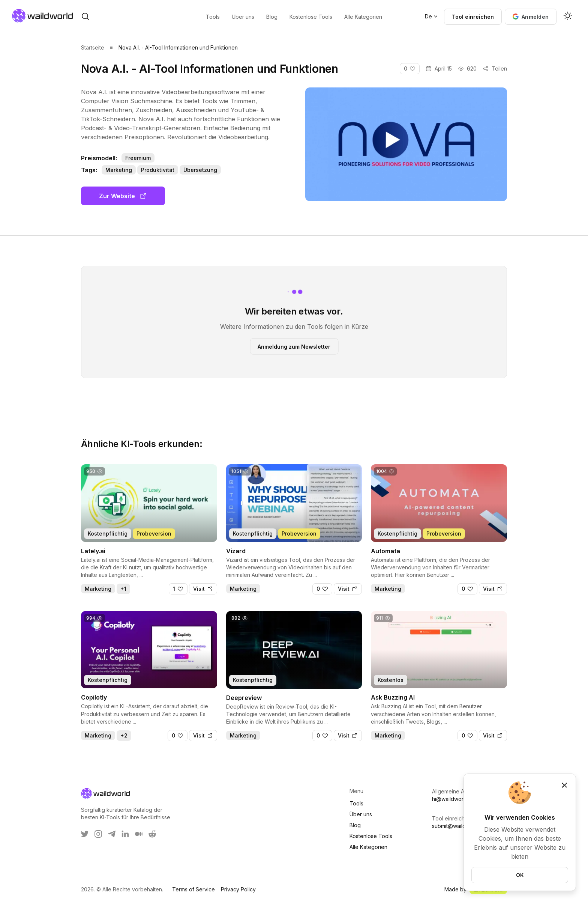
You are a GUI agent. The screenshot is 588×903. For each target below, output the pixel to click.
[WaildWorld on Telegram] (112, 834)
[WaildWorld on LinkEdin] (125, 834)
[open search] (85, 17)
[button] (531, 17)
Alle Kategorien (368, 847)
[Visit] (203, 589)
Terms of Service (193, 889)
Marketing (119, 170)
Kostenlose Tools (371, 836)
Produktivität (158, 170)
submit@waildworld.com (462, 826)
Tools (356, 803)
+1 (123, 589)
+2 (124, 735)
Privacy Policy (238, 889)
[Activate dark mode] (568, 17)
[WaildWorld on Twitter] (85, 834)
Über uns (361, 814)
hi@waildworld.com (456, 799)
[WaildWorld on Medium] (139, 834)
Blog (355, 825)
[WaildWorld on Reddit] (152, 834)
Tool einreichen (473, 17)
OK (520, 875)
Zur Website (123, 196)
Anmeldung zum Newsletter (294, 346)
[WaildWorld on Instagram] (98, 834)
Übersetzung (200, 170)
